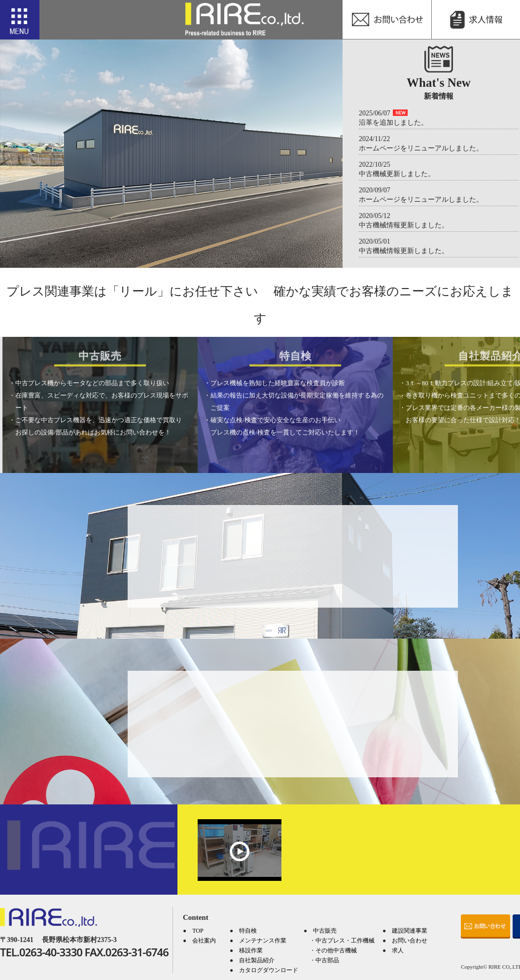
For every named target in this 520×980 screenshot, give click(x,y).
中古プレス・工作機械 (345, 941)
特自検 (248, 931)
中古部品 (327, 960)
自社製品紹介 (257, 960)
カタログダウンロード (269, 970)
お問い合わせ (410, 941)
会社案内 (204, 941)
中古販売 (325, 931)
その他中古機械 (336, 950)
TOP (198, 931)
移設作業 (251, 950)
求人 (398, 950)
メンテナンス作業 (263, 941)
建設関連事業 (410, 931)
